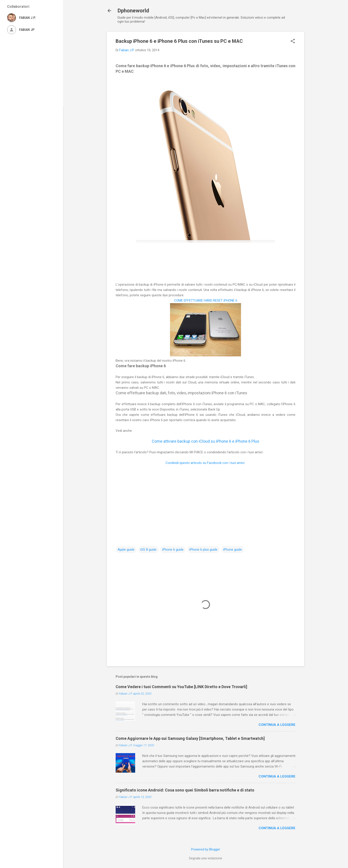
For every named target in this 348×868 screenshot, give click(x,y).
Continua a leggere (277, 725)
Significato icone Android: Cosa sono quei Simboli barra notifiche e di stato (185, 790)
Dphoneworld (133, 11)
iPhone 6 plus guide (203, 550)
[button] (293, 41)
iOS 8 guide (148, 550)
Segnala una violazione (206, 858)
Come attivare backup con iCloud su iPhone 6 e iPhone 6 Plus (206, 441)
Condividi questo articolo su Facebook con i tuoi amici (206, 463)
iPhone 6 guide (173, 550)
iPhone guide (233, 550)
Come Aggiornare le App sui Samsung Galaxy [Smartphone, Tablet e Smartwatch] (190, 738)
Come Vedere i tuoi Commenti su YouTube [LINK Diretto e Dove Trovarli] (181, 687)
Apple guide (126, 550)
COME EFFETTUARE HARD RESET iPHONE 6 (206, 300)
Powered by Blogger (206, 849)
